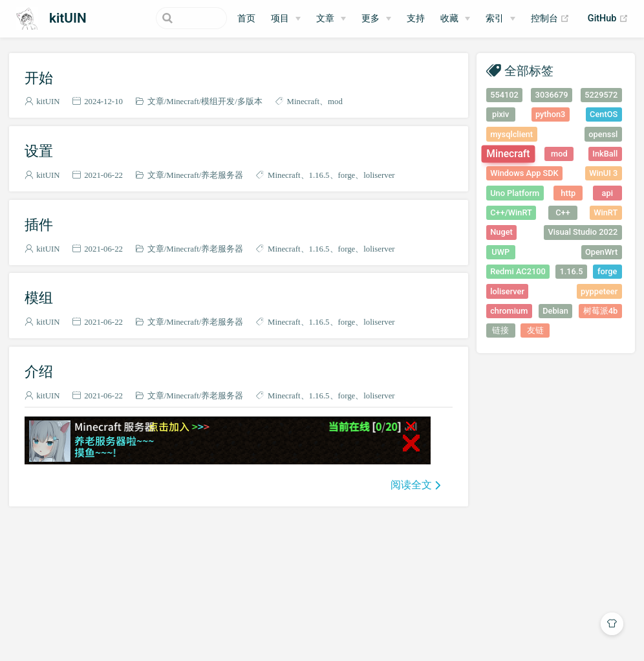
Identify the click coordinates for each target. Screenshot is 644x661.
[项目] (286, 19)
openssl (603, 134)
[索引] (500, 19)
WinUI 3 (603, 173)
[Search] (162, 18)
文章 (156, 101)
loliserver (379, 175)
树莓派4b (600, 311)
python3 (550, 114)
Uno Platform (515, 193)
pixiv (501, 114)
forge (347, 175)
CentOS (604, 114)
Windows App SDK (524, 173)
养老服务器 (222, 175)
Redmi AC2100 (518, 271)
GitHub (608, 19)
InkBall (605, 154)
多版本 (250, 101)
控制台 (551, 19)
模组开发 (218, 101)
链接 (500, 330)
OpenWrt (601, 252)
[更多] (376, 19)
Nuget (501, 232)
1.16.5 (319, 175)
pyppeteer (599, 291)
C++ (563, 212)
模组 (39, 298)
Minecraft (182, 101)
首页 (246, 18)
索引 (495, 18)
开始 (39, 78)
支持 (416, 18)
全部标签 (529, 70)
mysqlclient (511, 134)
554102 (504, 95)
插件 (39, 224)
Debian (555, 311)
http (568, 193)
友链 (535, 330)
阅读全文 (411, 484)
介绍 (39, 371)
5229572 (601, 95)
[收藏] (455, 19)
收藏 (449, 18)
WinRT (606, 212)
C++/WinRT (511, 212)
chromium (509, 311)
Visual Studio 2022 (583, 232)
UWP (500, 252)
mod (335, 101)
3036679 (552, 95)
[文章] (331, 19)
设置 (39, 151)
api (607, 193)
